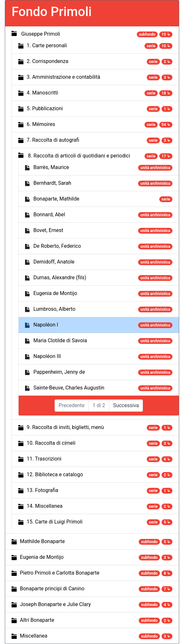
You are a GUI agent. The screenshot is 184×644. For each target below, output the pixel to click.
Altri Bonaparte (37, 620)
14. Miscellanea (45, 506)
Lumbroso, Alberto (54, 309)
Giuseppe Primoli (41, 34)
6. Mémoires (41, 124)
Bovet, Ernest (48, 230)
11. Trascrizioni (44, 459)
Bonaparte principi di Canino (52, 589)
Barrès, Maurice (51, 167)
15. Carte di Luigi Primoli (55, 522)
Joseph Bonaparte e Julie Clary (55, 604)
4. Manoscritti (42, 93)
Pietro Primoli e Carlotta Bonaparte (60, 573)
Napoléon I (46, 325)
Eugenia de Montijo (55, 293)
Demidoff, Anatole (54, 262)
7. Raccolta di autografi (53, 140)
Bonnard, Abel (49, 215)
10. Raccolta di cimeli (51, 443)
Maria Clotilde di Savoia (60, 340)
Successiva (126, 405)
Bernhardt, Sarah (52, 183)
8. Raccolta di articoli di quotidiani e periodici (79, 156)
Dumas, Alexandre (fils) (60, 277)
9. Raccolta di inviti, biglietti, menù (65, 427)
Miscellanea (34, 636)
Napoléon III (47, 356)
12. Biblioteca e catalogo (55, 474)
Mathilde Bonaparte (42, 541)
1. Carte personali (47, 45)
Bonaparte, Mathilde (56, 199)
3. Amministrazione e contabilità (63, 77)
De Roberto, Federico (57, 246)
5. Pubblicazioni (45, 108)
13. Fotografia (43, 490)
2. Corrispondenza (48, 61)
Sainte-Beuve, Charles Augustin (69, 388)
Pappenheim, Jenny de (59, 372)
